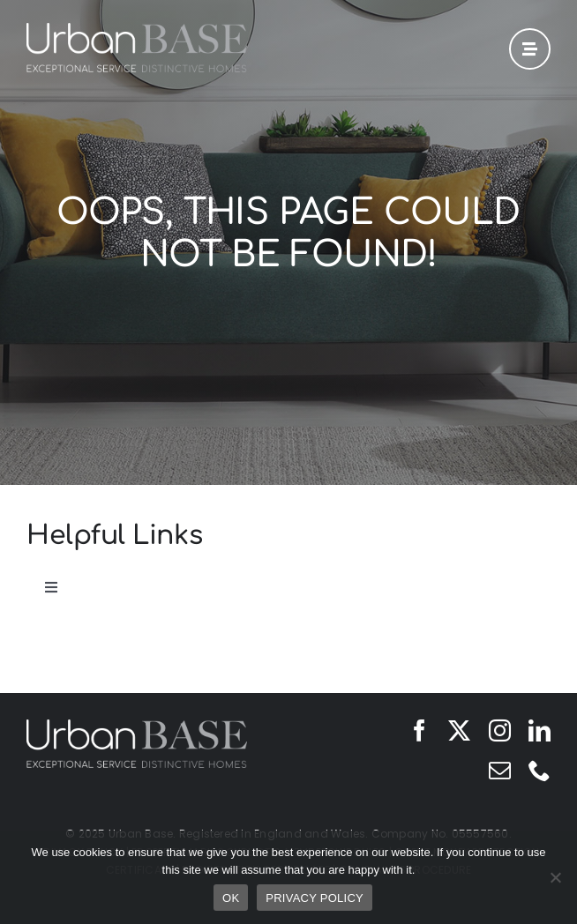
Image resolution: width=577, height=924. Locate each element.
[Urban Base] (137, 30)
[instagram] (500, 730)
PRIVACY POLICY (315, 898)
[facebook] (420, 730)
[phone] (540, 770)
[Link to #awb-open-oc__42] (530, 49)
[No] (555, 877)
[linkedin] (540, 730)
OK (231, 898)
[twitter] (459, 730)
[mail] (500, 770)
